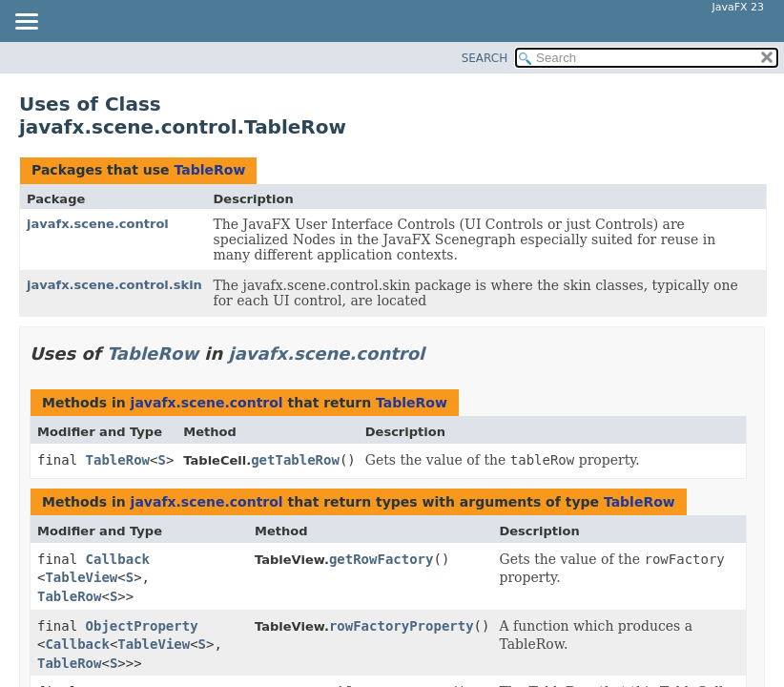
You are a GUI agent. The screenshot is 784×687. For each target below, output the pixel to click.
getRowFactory (382, 559)
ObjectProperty (142, 626)
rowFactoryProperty (402, 626)
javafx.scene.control (98, 224)
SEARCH (485, 58)
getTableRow (295, 460)
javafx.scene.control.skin (114, 285)
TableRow (209, 170)
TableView (81, 577)
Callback (118, 559)
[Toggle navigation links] (26, 23)
